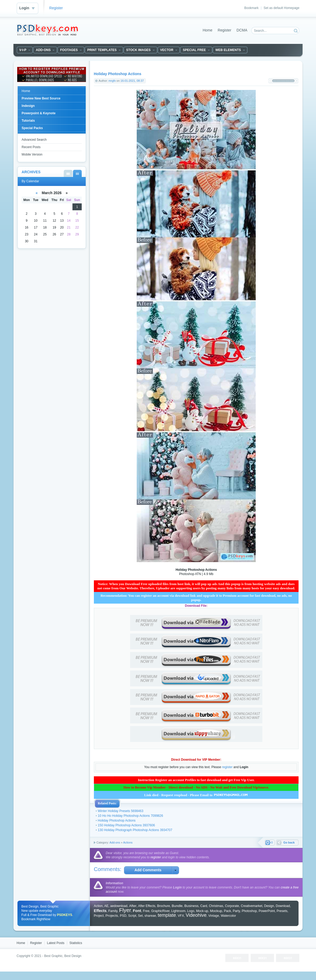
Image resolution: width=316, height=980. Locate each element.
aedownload (119, 906)
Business (191, 906)
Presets (282, 911)
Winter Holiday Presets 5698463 (121, 811)
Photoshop (249, 911)
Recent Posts (31, 147)
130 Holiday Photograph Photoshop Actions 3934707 (135, 830)
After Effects (147, 906)
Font (137, 911)
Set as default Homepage (281, 8)
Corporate (232, 906)
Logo (191, 911)
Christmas (216, 906)
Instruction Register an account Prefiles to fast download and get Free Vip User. (196, 780)
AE (106, 906)
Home (207, 30)
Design (269, 906)
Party (236, 911)
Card (204, 906)
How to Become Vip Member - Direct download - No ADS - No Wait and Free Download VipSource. (196, 787)
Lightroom (178, 911)
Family (113, 911)
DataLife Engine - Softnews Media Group (47, 30)
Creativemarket (252, 906)
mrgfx (112, 81)
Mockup (216, 911)
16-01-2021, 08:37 (132, 81)
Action (98, 906)
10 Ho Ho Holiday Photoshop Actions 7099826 (130, 816)
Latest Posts (56, 943)
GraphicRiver (160, 911)
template (167, 915)
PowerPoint (267, 911)
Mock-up (202, 911)
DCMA (242, 30)
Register (56, 8)
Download (283, 906)
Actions (128, 842)
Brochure (164, 906)
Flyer (125, 910)
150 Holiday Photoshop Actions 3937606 (126, 825)
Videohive (196, 915)
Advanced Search (34, 140)
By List (68, 173)
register (227, 767)
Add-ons (115, 842)
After (133, 906)
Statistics (76, 943)
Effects (100, 911)
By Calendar (77, 173)
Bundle (177, 906)
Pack (228, 911)
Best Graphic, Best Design (63, 956)
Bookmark (251, 8)
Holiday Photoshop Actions (117, 821)
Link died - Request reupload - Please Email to (196, 795)
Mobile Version (32, 154)
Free (146, 911)
